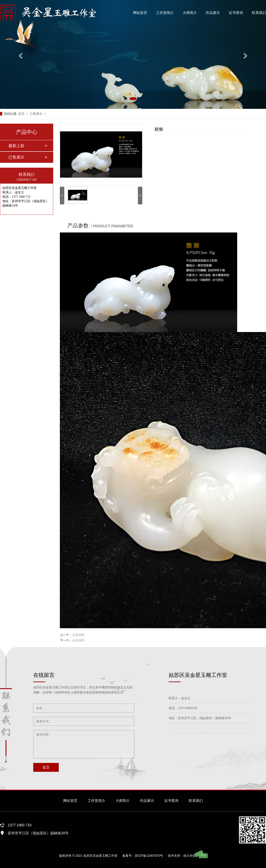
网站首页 (140, 13)
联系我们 (259, 13)
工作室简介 (165, 13)
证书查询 (236, 13)
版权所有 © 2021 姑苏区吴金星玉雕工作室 (88, 856)
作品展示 (213, 13)
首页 (22, 114)
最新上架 (16, 146)
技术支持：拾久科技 (182, 856)
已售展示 (37, 114)
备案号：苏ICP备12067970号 (143, 856)
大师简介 (190, 13)
